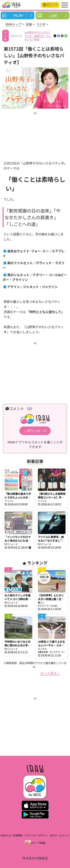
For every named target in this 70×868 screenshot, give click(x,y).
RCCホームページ (60, 835)
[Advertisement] (35, 134)
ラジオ (41, 24)
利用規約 (18, 835)
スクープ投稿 (38, 843)
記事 (29, 24)
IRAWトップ (13, 24)
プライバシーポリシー (36, 835)
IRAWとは (6, 835)
